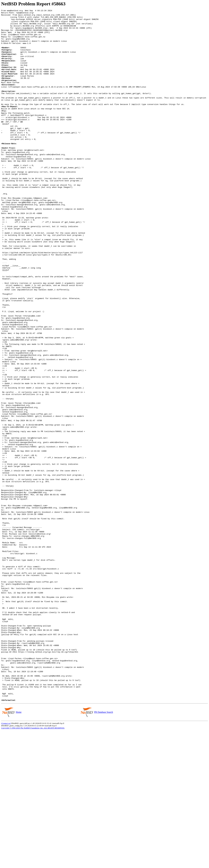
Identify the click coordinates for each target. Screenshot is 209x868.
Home (19, 850)
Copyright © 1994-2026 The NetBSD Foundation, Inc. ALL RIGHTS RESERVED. (33, 866)
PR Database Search (104, 850)
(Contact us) (6, 861)
